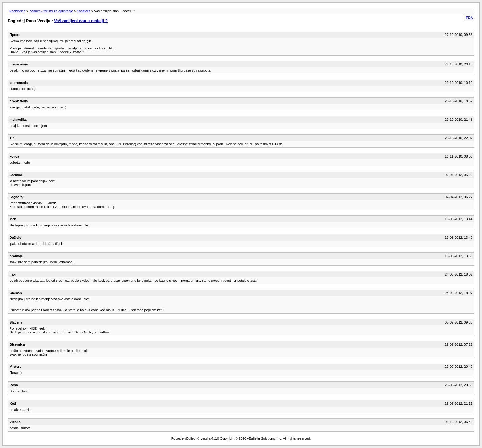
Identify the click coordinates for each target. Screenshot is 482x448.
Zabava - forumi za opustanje (51, 11)
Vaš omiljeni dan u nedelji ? (81, 21)
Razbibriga (17, 11)
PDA (469, 18)
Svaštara (83, 11)
